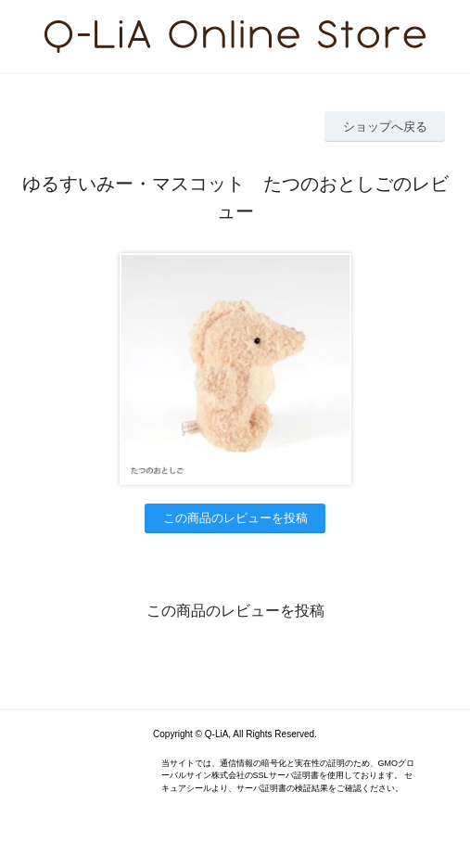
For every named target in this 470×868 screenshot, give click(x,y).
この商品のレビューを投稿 (235, 518)
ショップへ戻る (385, 127)
